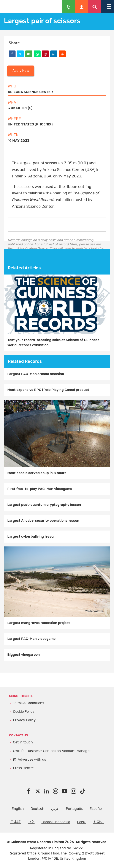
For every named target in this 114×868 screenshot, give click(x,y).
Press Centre (23, 768)
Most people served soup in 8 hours (37, 473)
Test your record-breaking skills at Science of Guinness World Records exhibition (53, 343)
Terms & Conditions (28, 703)
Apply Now (21, 71)
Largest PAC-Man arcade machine (36, 374)
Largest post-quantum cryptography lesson (44, 505)
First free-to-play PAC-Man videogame (40, 489)
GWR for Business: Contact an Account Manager (52, 751)
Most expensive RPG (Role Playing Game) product (48, 390)
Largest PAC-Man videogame (31, 639)
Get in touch (23, 742)
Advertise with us (32, 760)
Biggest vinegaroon (24, 655)
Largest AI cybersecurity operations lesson (43, 521)
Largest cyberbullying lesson (31, 537)
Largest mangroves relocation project (39, 623)
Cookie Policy (24, 712)
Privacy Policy (24, 720)
